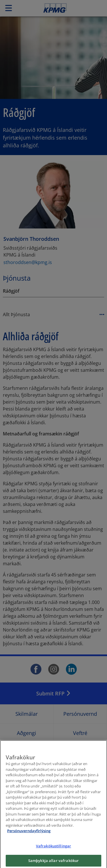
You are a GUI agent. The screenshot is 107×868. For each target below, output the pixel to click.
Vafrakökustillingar (53, 850)
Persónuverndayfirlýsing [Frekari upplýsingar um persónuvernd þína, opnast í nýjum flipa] (29, 835)
